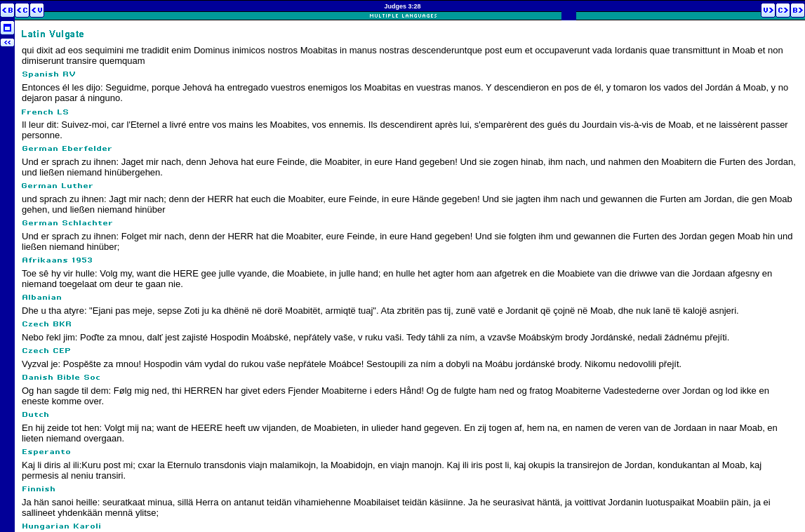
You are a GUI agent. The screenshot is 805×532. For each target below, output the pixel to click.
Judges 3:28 (402, 6)
